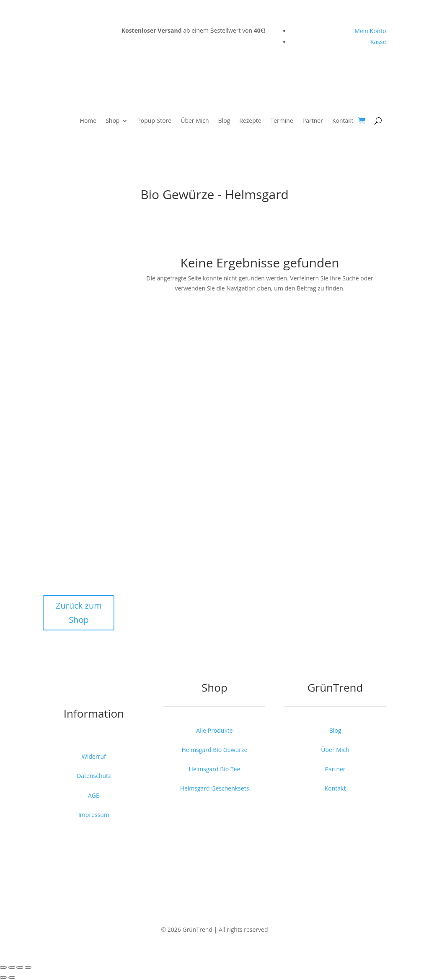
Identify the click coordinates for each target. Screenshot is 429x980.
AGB (94, 795)
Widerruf (94, 756)
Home (88, 121)
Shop (112, 121)
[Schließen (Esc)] (28, 967)
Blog (224, 121)
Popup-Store (154, 121)
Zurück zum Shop (79, 613)
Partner (313, 121)
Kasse (378, 42)
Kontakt (343, 121)
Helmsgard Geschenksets (215, 788)
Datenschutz (94, 776)
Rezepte (250, 121)
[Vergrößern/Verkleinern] (3, 967)
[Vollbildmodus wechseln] (12, 967)
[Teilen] (20, 967)
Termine (282, 121)
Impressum (94, 815)
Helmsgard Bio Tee (215, 769)
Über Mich (195, 121)
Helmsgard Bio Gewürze (215, 750)
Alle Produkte (214, 730)
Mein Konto (370, 31)
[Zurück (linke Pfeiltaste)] (3, 977)
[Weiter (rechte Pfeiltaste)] (12, 977)
